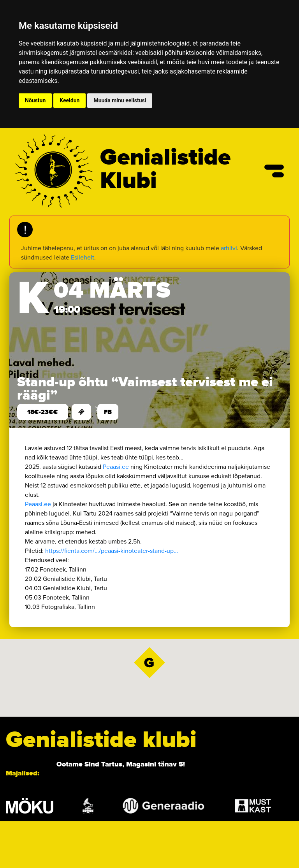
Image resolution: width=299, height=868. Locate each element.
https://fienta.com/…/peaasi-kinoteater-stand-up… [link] (112, 551)
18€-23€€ (43, 412)
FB (108, 412)
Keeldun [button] (69, 100)
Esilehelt (83, 257)
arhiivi (229, 248)
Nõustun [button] (35, 100)
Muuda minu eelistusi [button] (120, 100)
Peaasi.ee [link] (116, 467)
